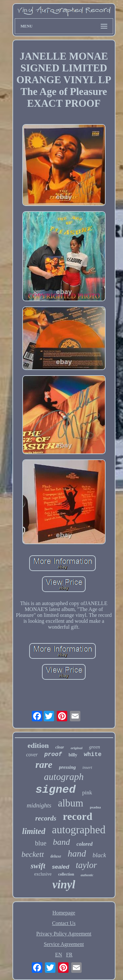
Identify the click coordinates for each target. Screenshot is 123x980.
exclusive (43, 874)
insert (87, 767)
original (76, 748)
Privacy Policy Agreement (64, 934)
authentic (87, 875)
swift (38, 866)
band (61, 842)
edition (38, 745)
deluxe (56, 856)
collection (66, 874)
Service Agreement (64, 944)
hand (77, 853)
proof (53, 754)
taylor (86, 865)
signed (55, 790)
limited (34, 831)
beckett (33, 854)
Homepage (64, 913)
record (78, 816)
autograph (64, 777)
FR (69, 955)
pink (87, 793)
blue (41, 843)
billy (73, 755)
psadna (95, 807)
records (46, 818)
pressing (68, 767)
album (71, 803)
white (93, 754)
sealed (61, 867)
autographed (79, 830)
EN (59, 955)
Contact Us (64, 923)
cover (32, 755)
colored (84, 844)
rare (44, 764)
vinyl (64, 885)
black (99, 855)
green (94, 747)
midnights (39, 805)
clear (60, 747)
